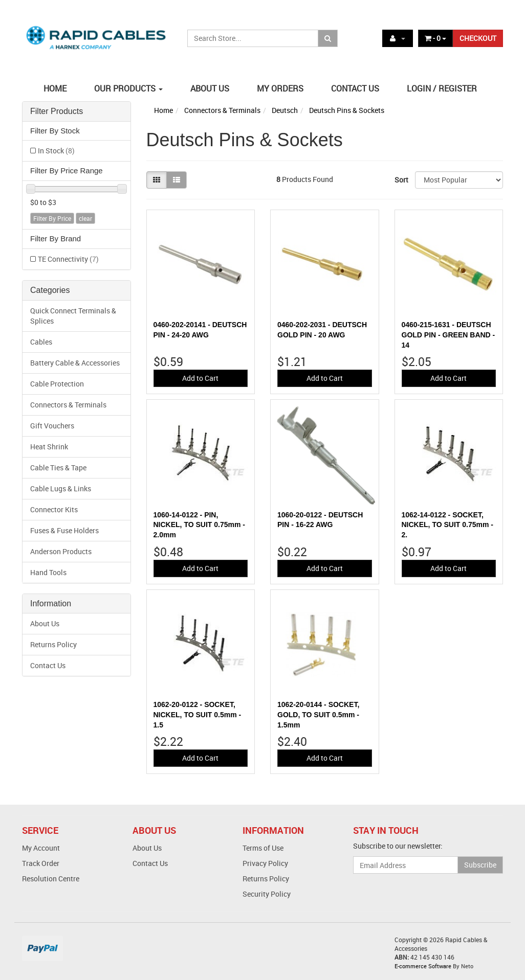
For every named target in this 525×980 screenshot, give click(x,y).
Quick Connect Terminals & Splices (73, 316)
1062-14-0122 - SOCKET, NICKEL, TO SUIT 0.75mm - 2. (447, 525)
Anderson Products (61, 551)
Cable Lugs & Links (61, 488)
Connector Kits (54, 509)
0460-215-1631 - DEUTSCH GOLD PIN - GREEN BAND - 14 (449, 335)
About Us (45, 623)
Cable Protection (57, 384)
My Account (41, 848)
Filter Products (57, 111)
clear (85, 218)
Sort (401, 180)
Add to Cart (200, 378)
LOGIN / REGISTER (442, 88)
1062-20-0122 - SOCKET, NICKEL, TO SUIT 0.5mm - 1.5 (198, 714)
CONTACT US (355, 88)
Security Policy (267, 894)
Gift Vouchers (52, 426)
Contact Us (48, 665)
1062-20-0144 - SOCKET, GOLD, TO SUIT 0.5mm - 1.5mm (318, 714)
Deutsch (285, 110)
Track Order (41, 863)
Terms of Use (263, 848)
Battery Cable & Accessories (75, 363)
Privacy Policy (265, 863)
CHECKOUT (478, 38)
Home (163, 110)
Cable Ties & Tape (58, 468)
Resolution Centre (51, 879)
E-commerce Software (423, 966)
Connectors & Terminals (68, 405)
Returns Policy (53, 644)
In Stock (56, 151)
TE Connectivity (68, 259)
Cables (41, 342)
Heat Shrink (49, 447)
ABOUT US (210, 88)
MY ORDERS (280, 88)
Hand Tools (48, 572)
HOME (55, 88)
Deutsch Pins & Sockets (347, 110)
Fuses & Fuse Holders (64, 530)
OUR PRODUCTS (128, 88)
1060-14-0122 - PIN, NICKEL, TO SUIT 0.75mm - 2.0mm (199, 525)
